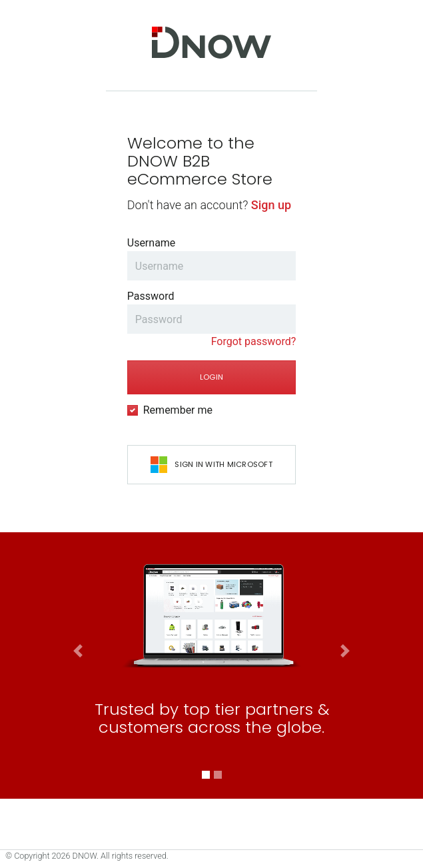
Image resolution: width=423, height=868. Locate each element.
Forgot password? (254, 341)
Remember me (178, 410)
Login (211, 377)
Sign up (271, 205)
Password (151, 296)
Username (152, 243)
